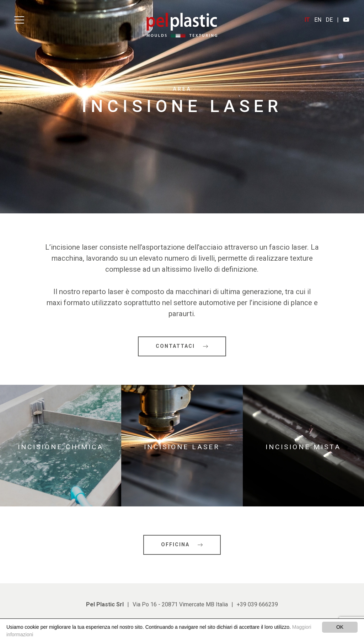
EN (318, 20)
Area (182, 89)
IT (307, 20)
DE (329, 20)
